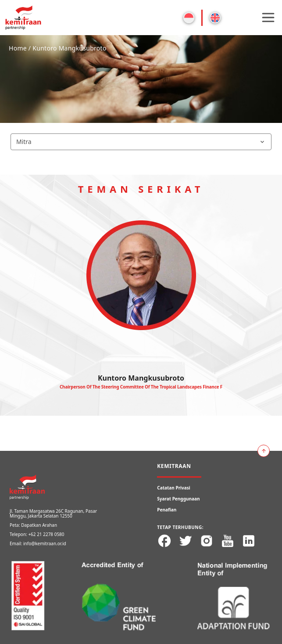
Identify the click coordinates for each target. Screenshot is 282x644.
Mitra (141, 142)
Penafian (167, 510)
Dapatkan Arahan (39, 525)
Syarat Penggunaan (178, 499)
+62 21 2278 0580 (46, 534)
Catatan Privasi (174, 488)
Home (18, 48)
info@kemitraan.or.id (45, 543)
